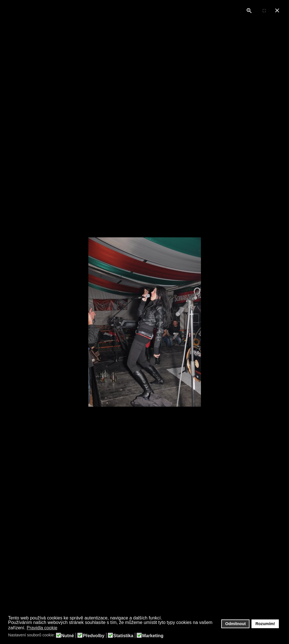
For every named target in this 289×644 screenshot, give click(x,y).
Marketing (153, 636)
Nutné (68, 636)
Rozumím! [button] (265, 624)
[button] (61, 628)
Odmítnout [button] (236, 624)
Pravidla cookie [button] (42, 628)
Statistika (123, 636)
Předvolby (94, 636)
